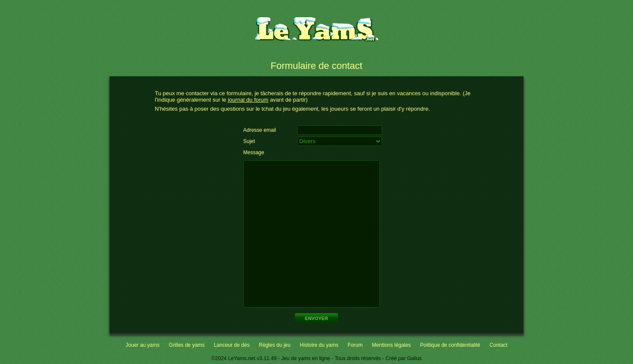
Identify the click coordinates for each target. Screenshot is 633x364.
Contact (498, 345)
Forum (355, 345)
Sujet (249, 141)
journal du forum (248, 100)
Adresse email (260, 130)
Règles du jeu (274, 345)
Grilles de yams (187, 345)
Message (254, 152)
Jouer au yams (143, 345)
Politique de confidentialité (450, 345)
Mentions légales (392, 345)
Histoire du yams (319, 345)
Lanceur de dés (232, 345)
